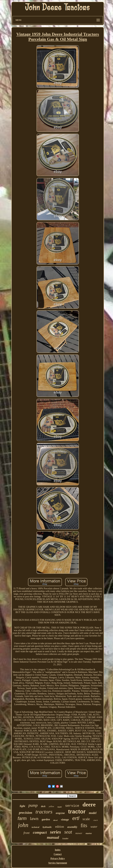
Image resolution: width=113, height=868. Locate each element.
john (23, 825)
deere (89, 805)
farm (22, 818)
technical (35, 827)
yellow (51, 806)
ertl (76, 818)
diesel (55, 820)
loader (65, 838)
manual (53, 837)
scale (86, 819)
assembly (72, 827)
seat (68, 832)
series (55, 832)
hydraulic (47, 827)
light (22, 806)
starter (89, 833)
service (72, 806)
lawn (34, 819)
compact (40, 832)
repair (60, 807)
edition (60, 827)
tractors (44, 812)
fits (84, 825)
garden (46, 819)
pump (33, 805)
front (27, 833)
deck (43, 806)
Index (58, 850)
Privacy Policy (58, 859)
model (93, 813)
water (94, 827)
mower (79, 833)
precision (25, 813)
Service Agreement (58, 863)
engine (60, 813)
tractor (77, 812)
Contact (58, 854)
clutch (96, 820)
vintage (65, 820)
